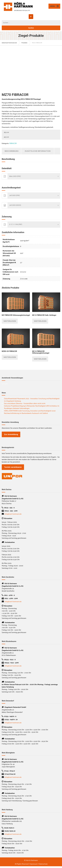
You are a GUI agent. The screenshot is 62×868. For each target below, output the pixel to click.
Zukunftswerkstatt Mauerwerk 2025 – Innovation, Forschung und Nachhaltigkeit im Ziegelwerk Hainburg (32, 400)
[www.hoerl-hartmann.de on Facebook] (31, 17)
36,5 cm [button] (6, 132)
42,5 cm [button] (6, 137)
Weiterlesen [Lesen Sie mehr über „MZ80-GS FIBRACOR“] (10, 357)
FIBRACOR (13, 143)
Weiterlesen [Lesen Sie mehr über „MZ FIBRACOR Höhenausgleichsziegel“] (10, 321)
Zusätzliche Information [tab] (38, 151)
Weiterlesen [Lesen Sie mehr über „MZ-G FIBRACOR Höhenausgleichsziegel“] (40, 359)
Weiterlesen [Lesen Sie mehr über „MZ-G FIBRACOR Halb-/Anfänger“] (40, 321)
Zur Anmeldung (11, 434)
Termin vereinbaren (13, 467)
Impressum (34, 864)
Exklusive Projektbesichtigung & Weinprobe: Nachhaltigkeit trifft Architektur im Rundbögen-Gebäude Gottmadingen (32, 407)
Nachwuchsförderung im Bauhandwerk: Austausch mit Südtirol (26, 413)
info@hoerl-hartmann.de (13, 514)
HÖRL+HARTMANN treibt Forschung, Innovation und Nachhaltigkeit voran (30, 411)
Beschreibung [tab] (12, 151)
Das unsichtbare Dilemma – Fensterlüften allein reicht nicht (25, 403)
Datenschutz (43, 864)
